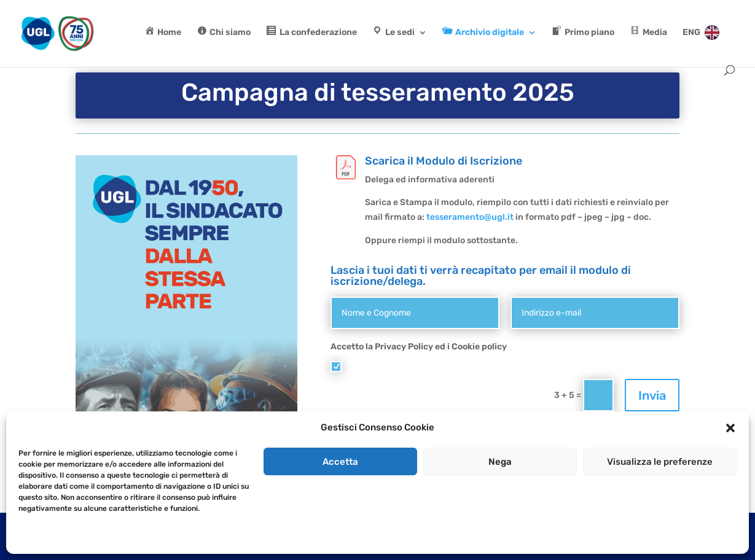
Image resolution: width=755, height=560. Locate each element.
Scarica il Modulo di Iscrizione (444, 161)
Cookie (30, 537)
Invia (652, 395)
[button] (730, 428)
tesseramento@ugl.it (470, 217)
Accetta (340, 462)
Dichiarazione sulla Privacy (96, 537)
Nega (500, 462)
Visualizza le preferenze (660, 462)
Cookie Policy (551, 366)
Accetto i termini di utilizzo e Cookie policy (455, 367)
